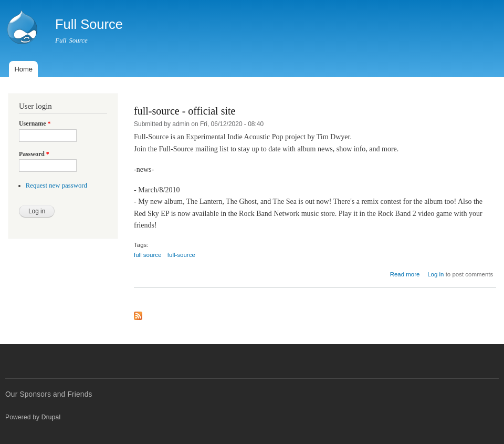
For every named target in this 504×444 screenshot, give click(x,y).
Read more (405, 274)
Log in (435, 274)
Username (35, 123)
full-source (181, 255)
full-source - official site (185, 111)
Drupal (51, 417)
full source (148, 255)
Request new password (56, 185)
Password (34, 154)
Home (23, 69)
